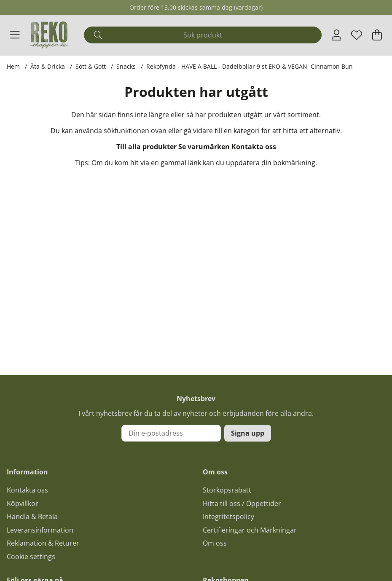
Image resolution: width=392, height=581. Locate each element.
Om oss (215, 543)
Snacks (126, 66)
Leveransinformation (40, 530)
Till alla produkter (146, 147)
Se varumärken (204, 147)
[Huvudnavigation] (15, 35)
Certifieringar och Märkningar (250, 530)
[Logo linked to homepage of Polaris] (49, 35)
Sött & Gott (91, 66)
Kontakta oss (254, 147)
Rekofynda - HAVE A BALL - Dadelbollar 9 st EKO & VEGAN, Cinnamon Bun (250, 66)
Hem (13, 66)
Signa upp (248, 433)
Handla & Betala (32, 517)
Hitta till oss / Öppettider (242, 503)
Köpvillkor (23, 503)
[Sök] (203, 35)
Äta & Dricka (48, 66)
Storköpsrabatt (227, 490)
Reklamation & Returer (43, 543)
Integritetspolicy (228, 517)
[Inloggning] (337, 35)
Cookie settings (31, 557)
